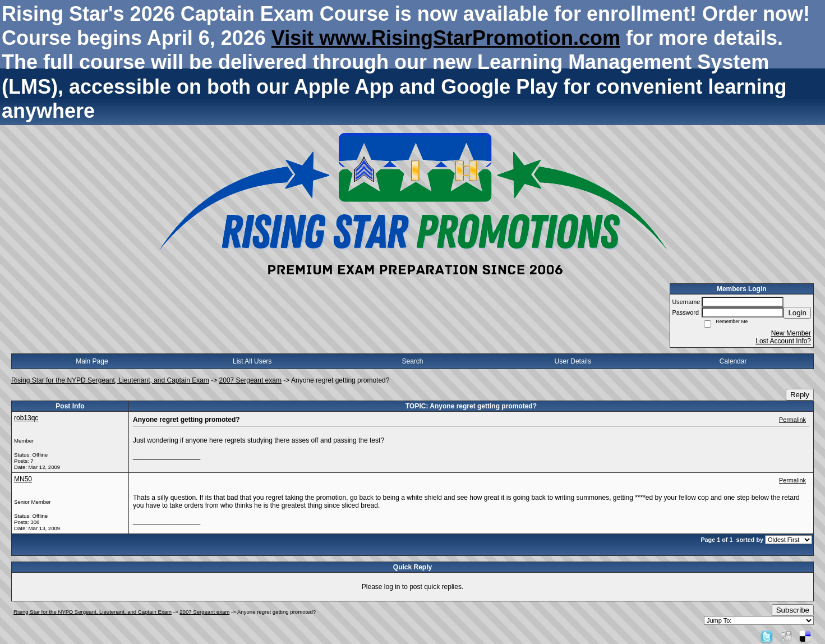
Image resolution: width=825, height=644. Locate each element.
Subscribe (793, 610)
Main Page (92, 361)
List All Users (252, 361)
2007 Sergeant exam (250, 380)
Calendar (733, 361)
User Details (573, 361)
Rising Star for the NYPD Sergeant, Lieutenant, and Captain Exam (110, 380)
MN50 (23, 479)
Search (412, 361)
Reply (800, 395)
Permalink (792, 420)
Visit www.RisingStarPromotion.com (446, 38)
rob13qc (26, 418)
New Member (791, 333)
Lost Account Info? (783, 341)
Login (797, 313)
